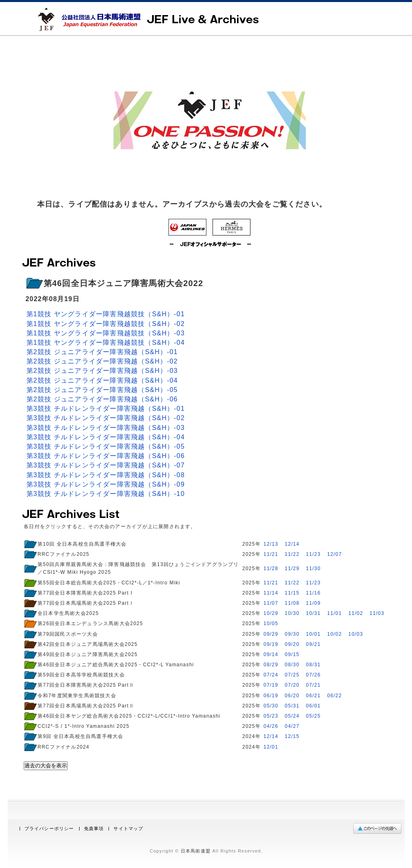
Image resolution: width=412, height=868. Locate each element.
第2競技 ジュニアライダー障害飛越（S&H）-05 (102, 390)
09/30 (292, 634)
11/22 (292, 554)
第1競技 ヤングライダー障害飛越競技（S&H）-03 (106, 333)
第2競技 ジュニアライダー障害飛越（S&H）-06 (102, 399)
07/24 (271, 675)
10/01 (313, 634)
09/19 (271, 644)
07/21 (313, 685)
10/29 (271, 613)
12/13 (271, 544)
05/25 (313, 716)
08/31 (313, 665)
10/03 (356, 634)
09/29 (271, 634)
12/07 (334, 554)
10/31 (313, 613)
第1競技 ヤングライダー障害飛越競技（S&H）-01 (106, 314)
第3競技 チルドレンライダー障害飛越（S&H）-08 (106, 475)
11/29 (292, 568)
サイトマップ (128, 829)
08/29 (271, 665)
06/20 (292, 696)
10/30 (292, 613)
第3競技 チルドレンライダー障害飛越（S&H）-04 (106, 437)
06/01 (313, 706)
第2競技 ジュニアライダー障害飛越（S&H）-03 (102, 371)
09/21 (313, 644)
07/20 (292, 685)
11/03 (377, 613)
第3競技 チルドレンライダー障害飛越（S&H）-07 (106, 465)
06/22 (334, 696)
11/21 (271, 554)
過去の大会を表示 (46, 766)
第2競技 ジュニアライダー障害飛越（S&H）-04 (102, 380)
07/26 (313, 675)
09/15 (292, 654)
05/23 (271, 716)
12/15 (292, 736)
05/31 (292, 706)
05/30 (271, 706)
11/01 (334, 613)
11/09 (313, 603)
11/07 (271, 603)
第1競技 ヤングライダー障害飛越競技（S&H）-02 (106, 324)
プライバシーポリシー (49, 829)
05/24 (292, 716)
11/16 (313, 593)
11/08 (292, 603)
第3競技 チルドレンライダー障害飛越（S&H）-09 (106, 484)
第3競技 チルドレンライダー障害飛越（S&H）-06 (106, 456)
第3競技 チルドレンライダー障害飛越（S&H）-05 (106, 446)
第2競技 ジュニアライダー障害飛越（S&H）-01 (102, 352)
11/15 (292, 593)
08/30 (292, 665)
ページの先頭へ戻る (379, 829)
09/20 (292, 644)
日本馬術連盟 (196, 851)
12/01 (271, 747)
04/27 (292, 726)
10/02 (334, 634)
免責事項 (94, 829)
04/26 (271, 726)
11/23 (313, 554)
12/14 (292, 544)
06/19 (271, 696)
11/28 (271, 568)
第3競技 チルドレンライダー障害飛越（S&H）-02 (106, 418)
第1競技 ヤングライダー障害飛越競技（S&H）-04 (106, 343)
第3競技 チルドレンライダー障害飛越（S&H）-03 (106, 428)
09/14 (271, 654)
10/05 (271, 623)
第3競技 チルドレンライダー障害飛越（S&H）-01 (106, 409)
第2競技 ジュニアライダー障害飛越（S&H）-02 (102, 361)
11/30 (313, 568)
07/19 (271, 685)
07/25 (292, 675)
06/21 (313, 696)
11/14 (271, 593)
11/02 (356, 613)
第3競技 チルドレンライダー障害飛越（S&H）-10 (106, 494)
